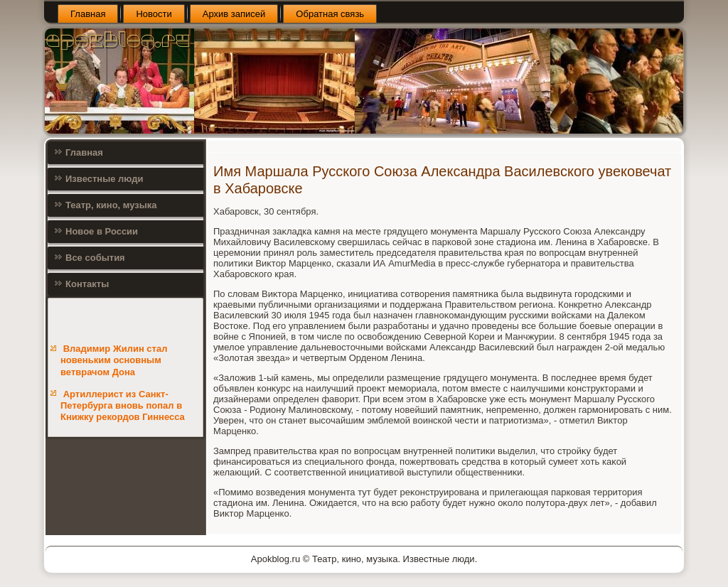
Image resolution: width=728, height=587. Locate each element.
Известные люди (105, 179)
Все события (95, 258)
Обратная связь (330, 14)
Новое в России (102, 231)
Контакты (87, 284)
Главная (88, 14)
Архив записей (234, 14)
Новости (154, 14)
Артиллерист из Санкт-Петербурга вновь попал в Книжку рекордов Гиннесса (123, 406)
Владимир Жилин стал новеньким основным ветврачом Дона (114, 360)
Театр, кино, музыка (111, 205)
